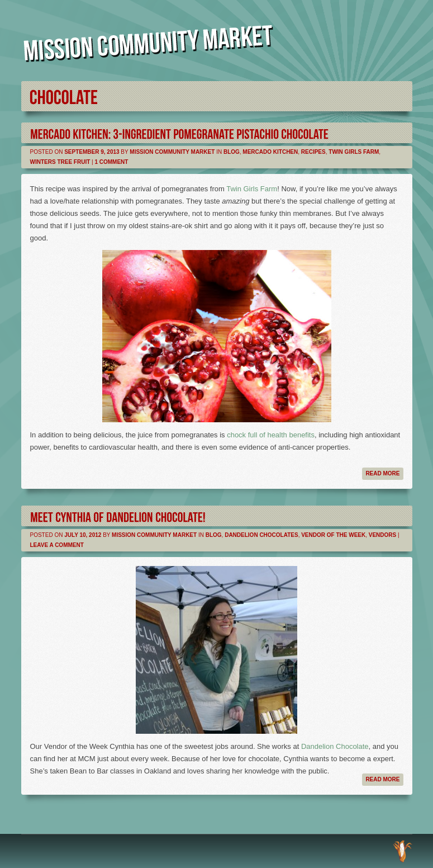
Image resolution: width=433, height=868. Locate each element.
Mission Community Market (172, 152)
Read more (382, 473)
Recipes (313, 152)
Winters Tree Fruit (60, 162)
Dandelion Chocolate (335, 746)
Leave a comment (57, 545)
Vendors (382, 535)
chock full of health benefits (271, 435)
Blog (232, 152)
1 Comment (111, 162)
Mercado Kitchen (270, 152)
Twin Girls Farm (354, 152)
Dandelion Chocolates (261, 535)
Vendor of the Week (333, 535)
